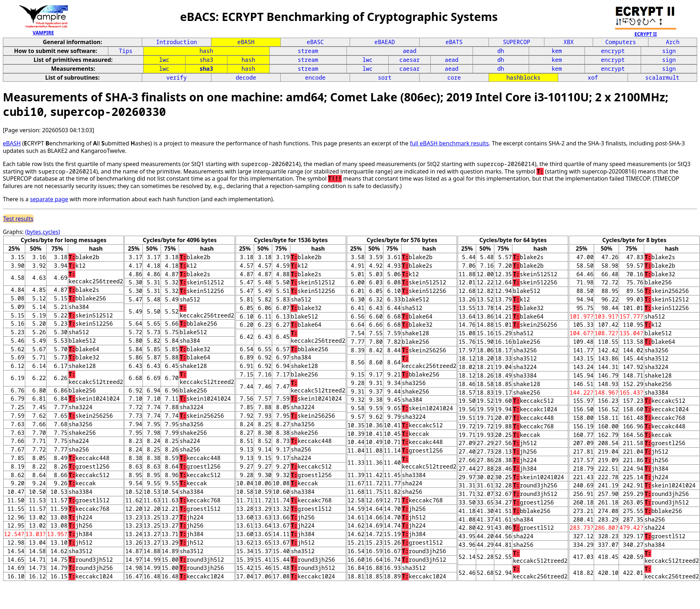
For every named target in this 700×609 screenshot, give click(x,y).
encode (316, 78)
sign (669, 51)
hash (206, 51)
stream (308, 51)
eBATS (454, 42)
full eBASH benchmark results (449, 143)
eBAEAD (385, 42)
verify (177, 78)
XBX (569, 42)
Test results (18, 219)
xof (593, 78)
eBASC (315, 42)
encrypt (613, 51)
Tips (126, 51)
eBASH (246, 42)
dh (501, 51)
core (454, 78)
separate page (49, 199)
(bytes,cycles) (43, 232)
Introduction (176, 42)
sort (384, 78)
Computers (620, 42)
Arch (673, 42)
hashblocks (523, 78)
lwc (164, 60)
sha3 (206, 60)
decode (246, 78)
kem (557, 51)
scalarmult (662, 78)
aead (409, 51)
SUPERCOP (516, 42)
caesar (410, 60)
